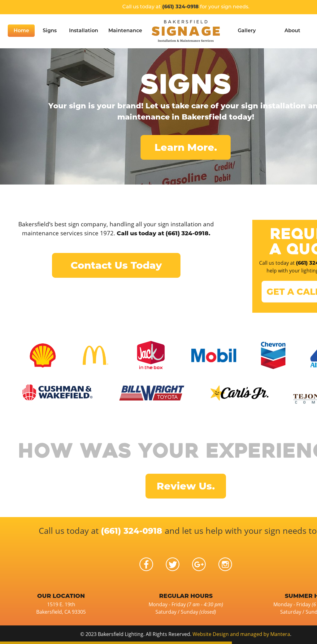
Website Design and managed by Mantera (241, 634)
